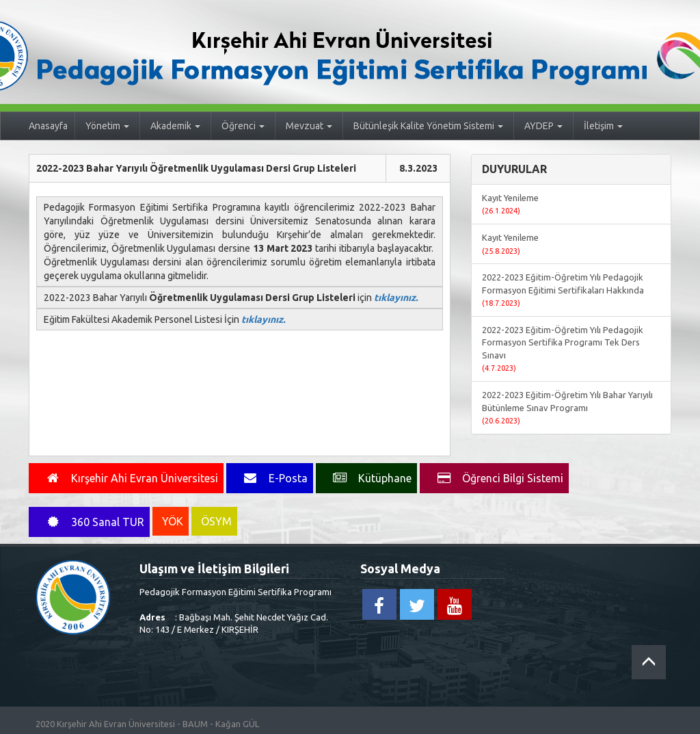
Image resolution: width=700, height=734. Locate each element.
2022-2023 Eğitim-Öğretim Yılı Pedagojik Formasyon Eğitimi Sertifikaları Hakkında (563, 290)
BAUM (195, 724)
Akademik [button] (175, 126)
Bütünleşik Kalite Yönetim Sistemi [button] (428, 126)
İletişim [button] (603, 126)
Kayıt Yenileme (510, 204)
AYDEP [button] (543, 126)
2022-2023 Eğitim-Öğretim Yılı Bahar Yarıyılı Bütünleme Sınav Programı (567, 407)
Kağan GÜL (237, 724)
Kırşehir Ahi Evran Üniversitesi (116, 724)
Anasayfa (48, 126)
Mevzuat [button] (309, 126)
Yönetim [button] (107, 126)
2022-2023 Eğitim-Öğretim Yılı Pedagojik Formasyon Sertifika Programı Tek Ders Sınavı (563, 349)
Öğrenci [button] (243, 126)
